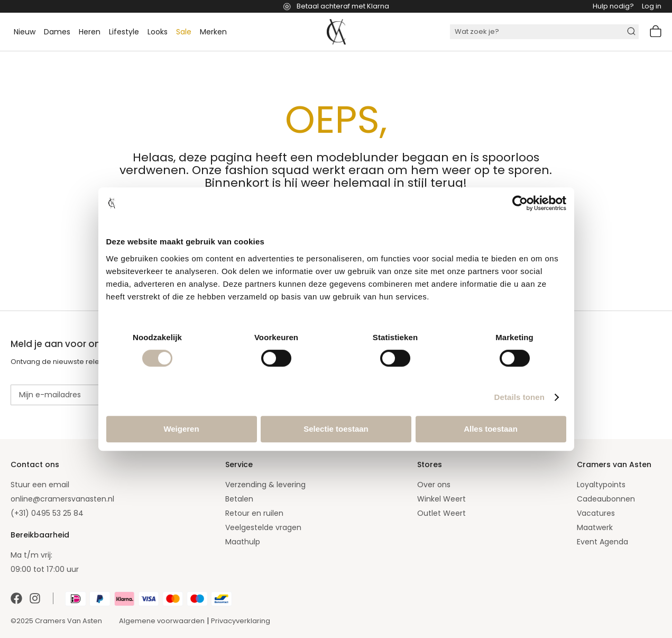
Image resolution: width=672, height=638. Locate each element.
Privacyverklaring (241, 621)
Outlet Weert (441, 513)
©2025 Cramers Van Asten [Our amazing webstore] (56, 621)
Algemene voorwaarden (162, 621)
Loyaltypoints (601, 485)
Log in (652, 6)
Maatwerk (595, 527)
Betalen (239, 499)
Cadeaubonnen (606, 499)
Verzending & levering (265, 485)
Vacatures (596, 513)
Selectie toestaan (336, 429)
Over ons (434, 485)
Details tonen (519, 397)
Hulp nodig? (613, 6)
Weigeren (181, 429)
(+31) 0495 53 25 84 (47, 513)
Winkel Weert (441, 499)
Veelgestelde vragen (263, 527)
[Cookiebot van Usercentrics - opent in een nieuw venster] (520, 203)
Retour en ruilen (254, 513)
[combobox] (544, 32)
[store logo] (336, 32)
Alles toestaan (491, 429)
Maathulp (243, 542)
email (59, 485)
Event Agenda (602, 542)
